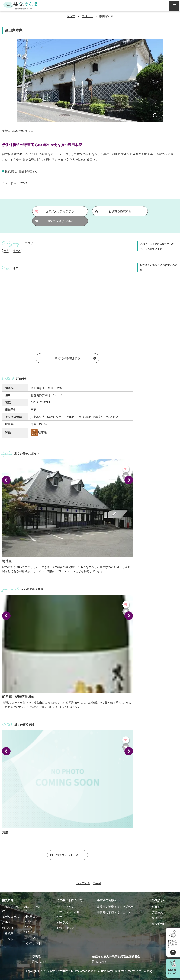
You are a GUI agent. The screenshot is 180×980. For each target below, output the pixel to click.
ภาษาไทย (158, 924)
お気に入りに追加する (55, 211)
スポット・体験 (11, 909)
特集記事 (8, 933)
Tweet (23, 183)
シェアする (9, 183)
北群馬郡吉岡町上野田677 (21, 172)
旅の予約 (30, 932)
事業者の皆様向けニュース (114, 912)
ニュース (30, 938)
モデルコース (11, 917)
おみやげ (8, 928)
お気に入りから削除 (54, 221)
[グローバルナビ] (174, 6)
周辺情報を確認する (75, 358)
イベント (8, 939)
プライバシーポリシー (68, 914)
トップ (71, 16)
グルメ (6, 922)
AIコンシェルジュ (33, 909)
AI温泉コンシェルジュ (31, 919)
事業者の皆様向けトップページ (117, 907)
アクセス (30, 926)
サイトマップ (65, 907)
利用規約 (63, 922)
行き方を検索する (113, 211)
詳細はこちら (40, 961)
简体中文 (157, 918)
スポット (87, 16)
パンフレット (33, 943)
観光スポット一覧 (64, 855)
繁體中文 (157, 912)
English (157, 907)
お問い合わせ (65, 928)
